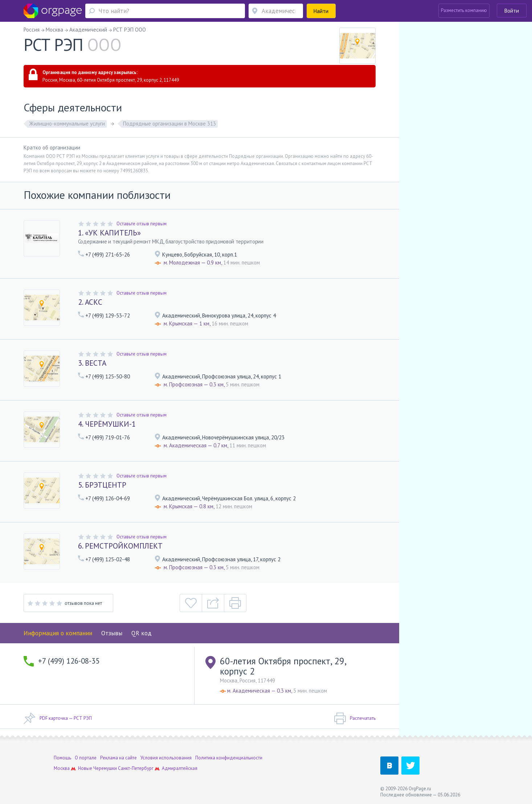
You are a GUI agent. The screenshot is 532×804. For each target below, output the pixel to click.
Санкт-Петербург (136, 768)
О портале (86, 758)
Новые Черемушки (97, 768)
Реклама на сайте (118, 758)
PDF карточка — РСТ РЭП (58, 718)
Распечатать (355, 718)
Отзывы (112, 633)
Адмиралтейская (180, 768)
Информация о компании (58, 633)
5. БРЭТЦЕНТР (102, 485)
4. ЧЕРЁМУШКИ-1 (107, 424)
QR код (142, 633)
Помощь (62, 758)
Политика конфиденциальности (229, 758)
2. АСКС (90, 302)
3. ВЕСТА (92, 363)
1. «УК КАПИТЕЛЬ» (109, 233)
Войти (512, 11)
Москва (62, 768)
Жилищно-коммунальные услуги (67, 124)
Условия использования (166, 758)
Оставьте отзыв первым (142, 224)
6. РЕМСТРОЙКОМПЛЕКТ (120, 546)
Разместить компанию (464, 10)
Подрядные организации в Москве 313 (169, 124)
